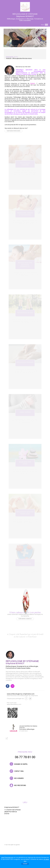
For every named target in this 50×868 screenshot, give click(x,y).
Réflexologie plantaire (12, 673)
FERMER (25, 864)
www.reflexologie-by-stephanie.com (21, 694)
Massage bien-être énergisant (15, 679)
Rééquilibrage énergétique (14, 675)
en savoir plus (23, 731)
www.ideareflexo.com (14, 704)
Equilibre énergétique (31, 679)
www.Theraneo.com (7, 858)
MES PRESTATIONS (18, 785)
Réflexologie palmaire (28, 677)
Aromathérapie (39, 677)
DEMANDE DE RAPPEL (19, 764)
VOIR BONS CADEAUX (25, 619)
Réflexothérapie (24, 673)
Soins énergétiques (35, 673)
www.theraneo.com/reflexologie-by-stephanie (22, 696)
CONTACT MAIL (17, 771)
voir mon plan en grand (12, 845)
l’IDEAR (32, 83)
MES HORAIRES (17, 778)
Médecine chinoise (28, 675)
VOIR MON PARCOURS (14, 131)
